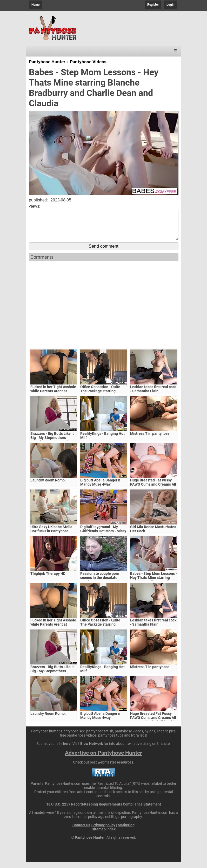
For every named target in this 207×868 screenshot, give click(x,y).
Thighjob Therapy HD (48, 580)
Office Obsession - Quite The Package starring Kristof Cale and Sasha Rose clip (104, 399)
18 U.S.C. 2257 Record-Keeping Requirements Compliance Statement (104, 810)
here (67, 750)
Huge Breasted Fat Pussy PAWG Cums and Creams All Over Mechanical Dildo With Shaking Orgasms (153, 493)
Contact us (81, 831)
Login (171, 5)
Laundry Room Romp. (48, 486)
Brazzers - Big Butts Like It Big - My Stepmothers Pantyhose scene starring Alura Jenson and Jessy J (52, 446)
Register (153, 5)
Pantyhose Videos (88, 62)
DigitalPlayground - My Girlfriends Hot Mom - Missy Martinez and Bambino (103, 537)
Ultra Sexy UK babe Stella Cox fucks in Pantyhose (51, 535)
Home (35, 5)
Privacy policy (104, 831)
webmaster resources (115, 768)
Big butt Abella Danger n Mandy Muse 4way (100, 488)
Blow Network (92, 750)
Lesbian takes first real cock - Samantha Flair (153, 395)
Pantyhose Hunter (47, 62)
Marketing (126, 831)
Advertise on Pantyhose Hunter (103, 759)
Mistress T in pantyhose (150, 440)
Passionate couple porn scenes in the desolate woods (100, 584)
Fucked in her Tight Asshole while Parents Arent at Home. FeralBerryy (53, 397)
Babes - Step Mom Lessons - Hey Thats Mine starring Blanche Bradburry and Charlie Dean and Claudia (153, 586)
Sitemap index (104, 835)
